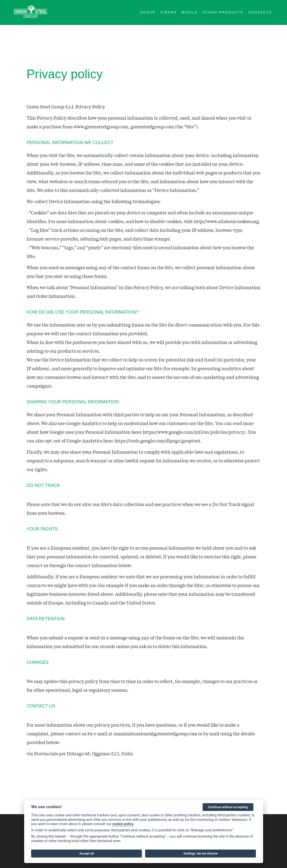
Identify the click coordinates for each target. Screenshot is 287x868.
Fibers (169, 12)
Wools (190, 12)
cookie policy (123, 824)
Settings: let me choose (201, 853)
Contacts (260, 12)
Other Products (223, 12)
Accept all (87, 853)
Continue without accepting (228, 807)
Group (148, 12)
